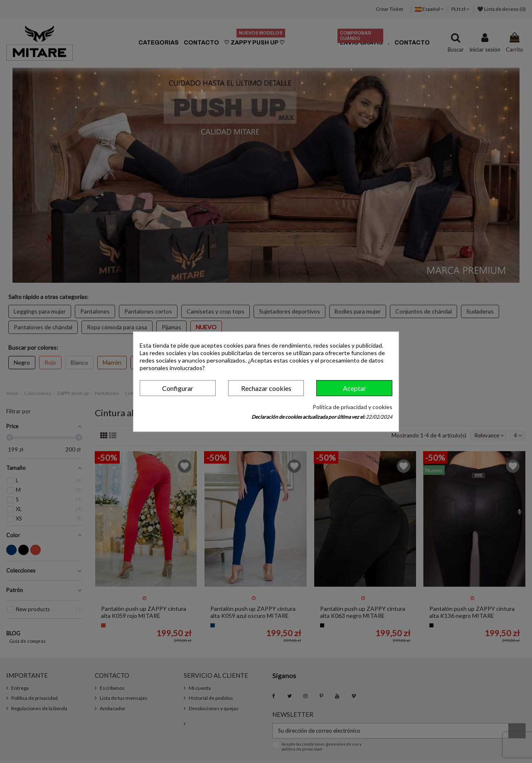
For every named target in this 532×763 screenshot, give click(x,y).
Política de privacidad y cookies (352, 407)
